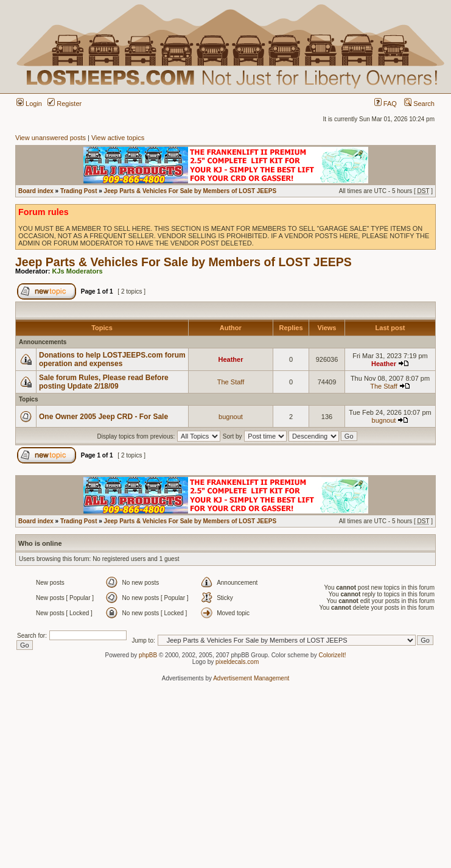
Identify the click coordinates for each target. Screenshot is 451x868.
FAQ (386, 104)
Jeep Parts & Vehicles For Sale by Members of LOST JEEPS (190, 191)
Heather (231, 359)
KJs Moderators (78, 271)
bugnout (231, 417)
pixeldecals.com (237, 662)
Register (65, 104)
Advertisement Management (251, 678)
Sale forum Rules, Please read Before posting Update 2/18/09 (104, 382)
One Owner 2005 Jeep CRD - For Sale (103, 417)
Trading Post (79, 191)
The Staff (231, 382)
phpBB (148, 655)
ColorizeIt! (332, 655)
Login (29, 104)
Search (419, 104)
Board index (36, 191)
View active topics (118, 138)
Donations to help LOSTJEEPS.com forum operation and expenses (112, 359)
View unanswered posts (51, 138)
